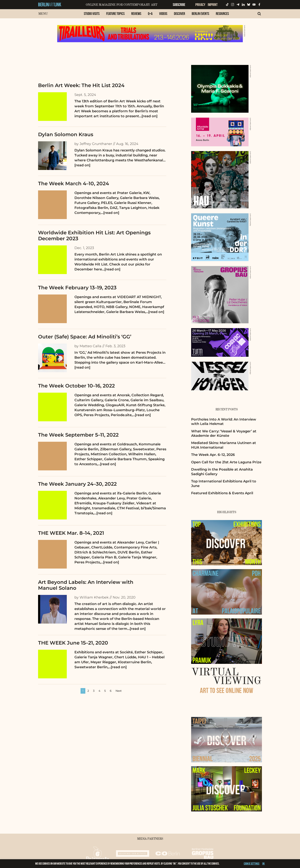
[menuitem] (92, 16)
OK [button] (264, 864)
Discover (179, 14)
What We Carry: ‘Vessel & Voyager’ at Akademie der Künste (224, 433)
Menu (43, 14)
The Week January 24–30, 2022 (77, 484)
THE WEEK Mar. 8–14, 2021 (71, 533)
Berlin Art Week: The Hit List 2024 (81, 85)
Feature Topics (115, 14)
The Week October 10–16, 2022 (76, 386)
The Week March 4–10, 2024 (74, 184)
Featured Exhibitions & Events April (222, 493)
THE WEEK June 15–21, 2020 (73, 643)
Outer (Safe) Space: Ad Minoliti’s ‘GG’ (85, 337)
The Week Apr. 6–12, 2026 (213, 455)
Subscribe (179, 5)
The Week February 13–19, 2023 (77, 288)
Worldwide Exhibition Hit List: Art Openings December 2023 (94, 236)
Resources (222, 14)
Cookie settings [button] (252, 864)
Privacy (200, 5)
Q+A (150, 14)
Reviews (136, 14)
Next (119, 691)
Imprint (213, 5)
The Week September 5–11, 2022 (78, 435)
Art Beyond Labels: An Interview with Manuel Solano (86, 585)
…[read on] (148, 116)
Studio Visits (92, 14)
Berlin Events (200, 14)
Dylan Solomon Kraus (66, 134)
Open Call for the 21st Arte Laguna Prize (226, 462)
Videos (163, 14)
